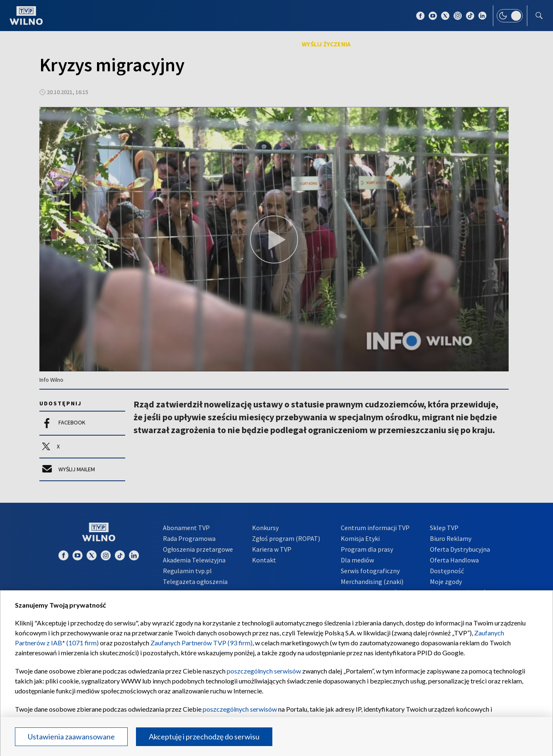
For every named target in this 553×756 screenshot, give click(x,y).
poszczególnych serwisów (264, 671)
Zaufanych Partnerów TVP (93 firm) (201, 643)
